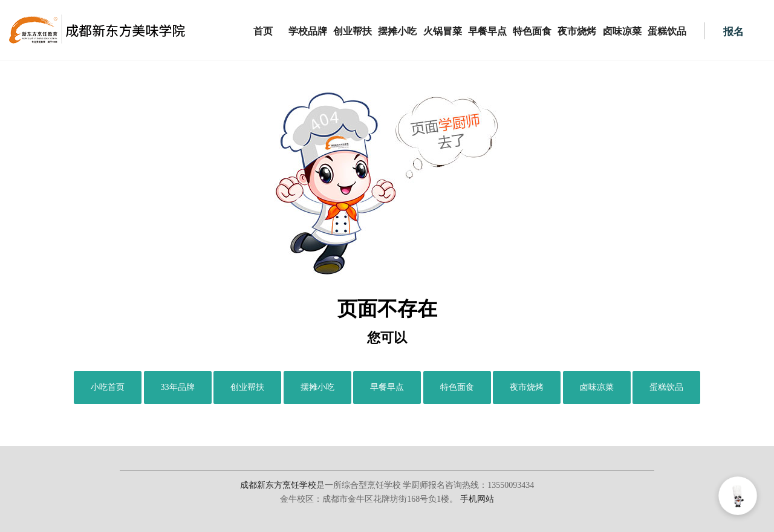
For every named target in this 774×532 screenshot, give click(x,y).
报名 (733, 32)
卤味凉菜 (622, 31)
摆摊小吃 (397, 31)
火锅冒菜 (443, 31)
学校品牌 (308, 31)
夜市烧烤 (577, 31)
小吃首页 (108, 387)
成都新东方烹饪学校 (278, 485)
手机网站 (477, 499)
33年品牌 (178, 387)
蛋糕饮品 (667, 31)
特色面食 (532, 31)
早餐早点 (487, 31)
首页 (263, 31)
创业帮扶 (353, 31)
